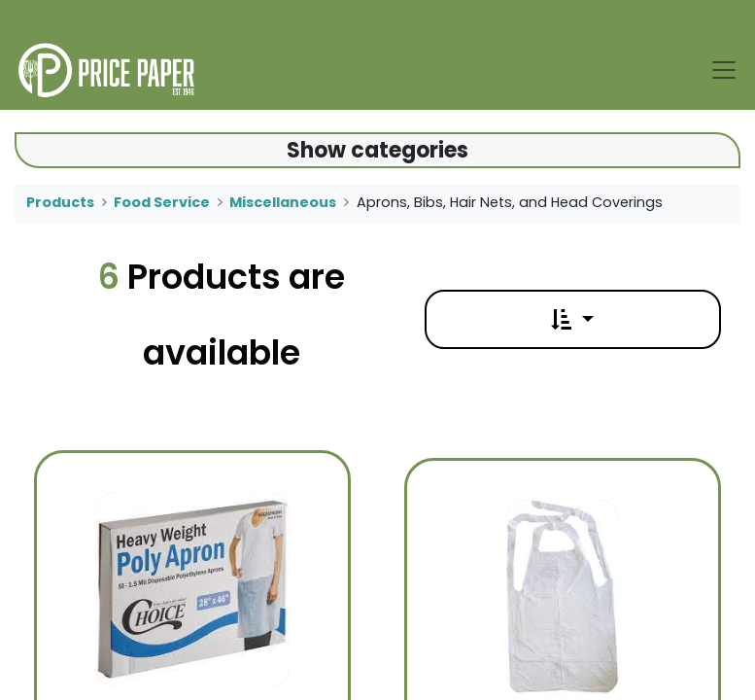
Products (60, 202)
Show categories (377, 150)
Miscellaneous (283, 202)
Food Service (162, 202)
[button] (572, 319)
